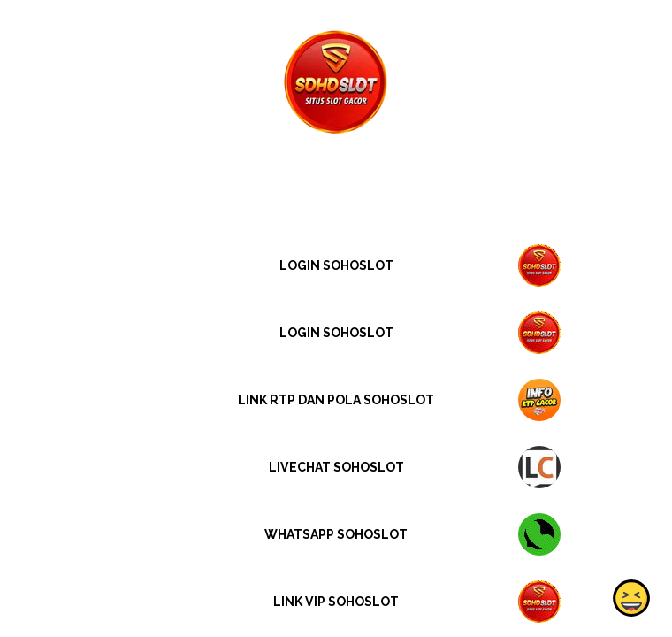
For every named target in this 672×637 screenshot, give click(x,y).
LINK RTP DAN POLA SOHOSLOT (336, 400)
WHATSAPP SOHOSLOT (336, 534)
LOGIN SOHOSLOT (336, 265)
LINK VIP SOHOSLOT (336, 602)
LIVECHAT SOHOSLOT (336, 467)
